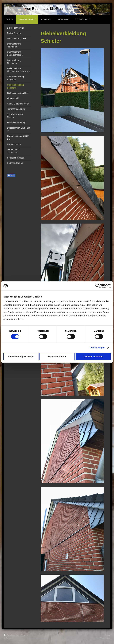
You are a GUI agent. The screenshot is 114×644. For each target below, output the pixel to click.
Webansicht (105, 638)
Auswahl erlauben (57, 357)
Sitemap (24, 635)
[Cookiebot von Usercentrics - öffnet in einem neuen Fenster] (98, 286)
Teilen (11, 175)
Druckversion (12, 635)
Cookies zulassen (93, 357)
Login (108, 635)
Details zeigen (97, 347)
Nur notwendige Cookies (21, 357)
